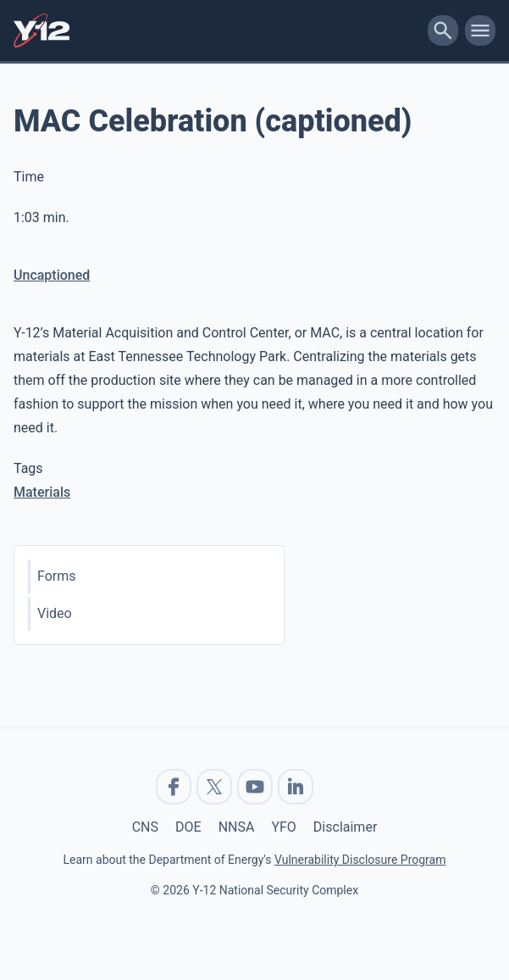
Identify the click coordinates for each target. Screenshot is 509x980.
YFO (283, 827)
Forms (57, 576)
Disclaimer (345, 827)
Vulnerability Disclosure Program (360, 860)
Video (55, 613)
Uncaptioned (52, 275)
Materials (42, 492)
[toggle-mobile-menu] (480, 31)
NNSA (237, 827)
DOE (188, 827)
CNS (145, 827)
